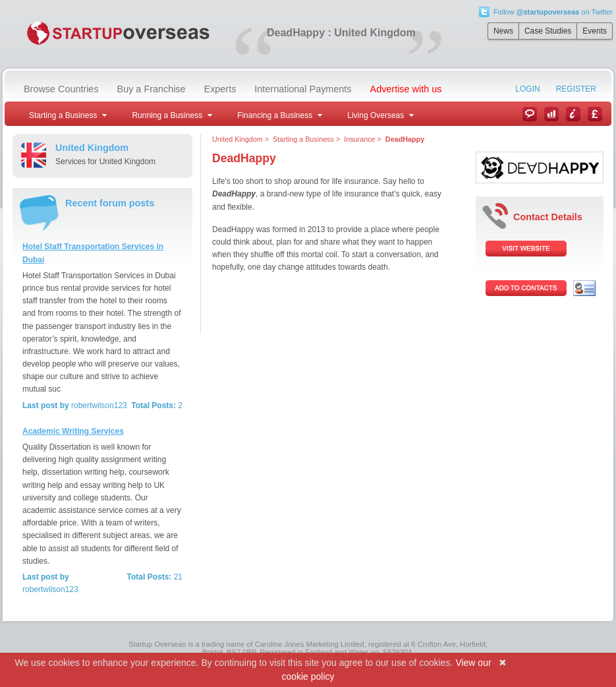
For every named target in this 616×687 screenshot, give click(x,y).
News (503, 31)
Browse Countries (61, 89)
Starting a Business (303, 139)
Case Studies (548, 31)
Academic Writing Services (73, 431)
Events (595, 31)
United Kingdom (238, 139)
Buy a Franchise (152, 89)
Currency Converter (595, 114)
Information (573, 114)
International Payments (303, 89)
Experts (220, 89)
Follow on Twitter (553, 12)
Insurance (359, 139)
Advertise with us (406, 89)
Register (576, 89)
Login (527, 89)
